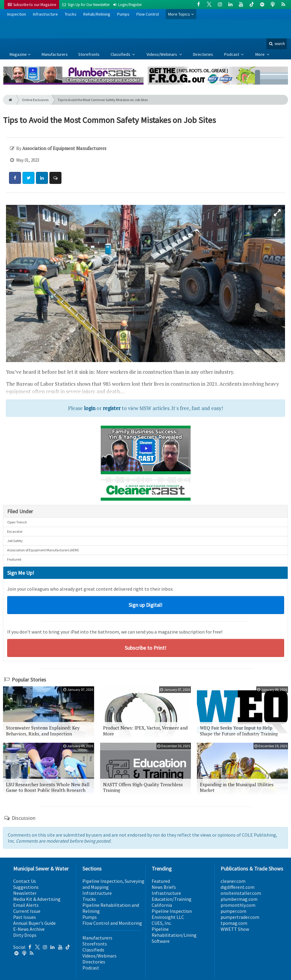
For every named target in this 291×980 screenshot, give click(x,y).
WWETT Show (235, 929)
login (90, 408)
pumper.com (233, 911)
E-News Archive (29, 929)
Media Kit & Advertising (37, 899)
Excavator (15, 531)
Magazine (18, 54)
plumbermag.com (239, 899)
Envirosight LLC (168, 917)
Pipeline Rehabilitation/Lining (174, 932)
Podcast (232, 54)
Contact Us (25, 881)
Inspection (17, 14)
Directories (203, 54)
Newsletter (25, 893)
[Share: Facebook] (15, 178)
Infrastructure (45, 14)
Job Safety (15, 541)
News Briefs (164, 887)
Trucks (71, 14)
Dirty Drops (25, 935)
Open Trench (17, 522)
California (162, 905)
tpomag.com (234, 923)
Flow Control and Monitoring (112, 923)
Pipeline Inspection (172, 911)
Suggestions (26, 887)
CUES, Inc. (162, 923)
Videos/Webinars (162, 54)
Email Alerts (26, 905)
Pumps (123, 14)
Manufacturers (55, 54)
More (260, 54)
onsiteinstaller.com (241, 893)
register (112, 408)
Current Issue (27, 911)
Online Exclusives (35, 100)
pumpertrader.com (240, 917)
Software (161, 941)
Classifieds (121, 54)
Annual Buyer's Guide (34, 923)
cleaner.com (233, 881)
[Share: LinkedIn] (42, 178)
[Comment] (55, 178)
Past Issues (25, 917)
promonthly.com (238, 905)
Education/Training (172, 899)
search (277, 44)
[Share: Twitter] (28, 178)
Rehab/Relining (97, 14)
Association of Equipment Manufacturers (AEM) (43, 550)
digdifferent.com (238, 887)
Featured (14, 559)
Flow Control (148, 14)
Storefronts (89, 54)
